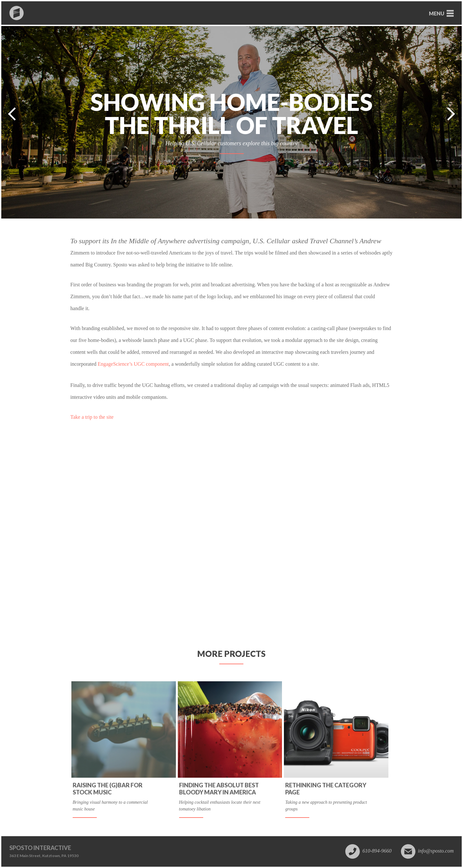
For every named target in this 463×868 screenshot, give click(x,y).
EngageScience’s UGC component (133, 364)
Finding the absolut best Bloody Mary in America (219, 789)
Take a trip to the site (92, 417)
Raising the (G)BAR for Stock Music (108, 789)
